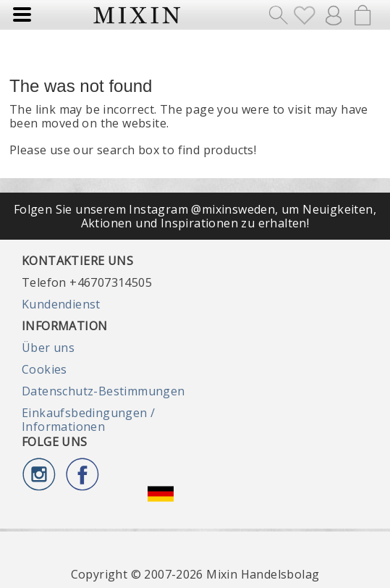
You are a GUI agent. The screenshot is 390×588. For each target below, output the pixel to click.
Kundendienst (61, 304)
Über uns (48, 348)
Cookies (44, 369)
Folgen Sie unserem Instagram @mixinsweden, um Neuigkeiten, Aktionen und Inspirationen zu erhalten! (195, 216)
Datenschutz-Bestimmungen (103, 391)
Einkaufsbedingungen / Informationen (88, 419)
